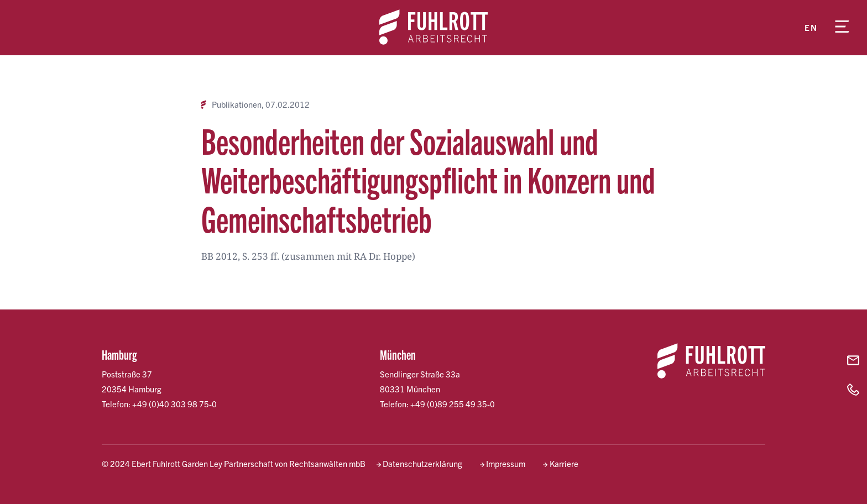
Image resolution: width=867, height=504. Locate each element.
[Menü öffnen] (842, 28)
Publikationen (237, 104)
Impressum (506, 463)
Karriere (564, 463)
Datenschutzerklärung (422, 463)
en (811, 27)
